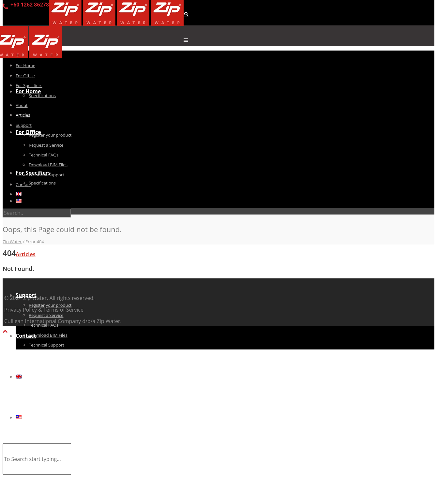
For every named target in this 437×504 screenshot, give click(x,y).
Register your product (50, 135)
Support (24, 125)
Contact (26, 336)
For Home (28, 91)
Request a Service (46, 315)
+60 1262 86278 (30, 5)
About (22, 105)
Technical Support (46, 345)
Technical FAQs (44, 155)
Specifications (42, 183)
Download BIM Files (48, 335)
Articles (26, 254)
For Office (28, 132)
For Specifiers (29, 85)
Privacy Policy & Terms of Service (44, 310)
